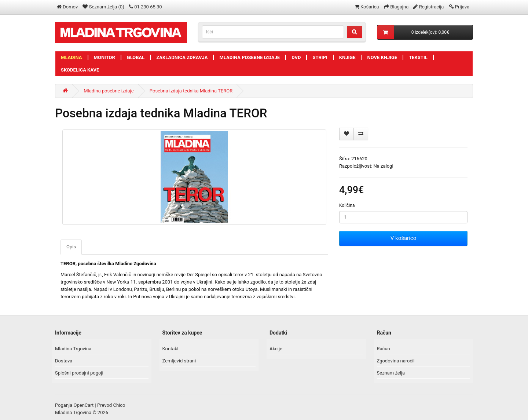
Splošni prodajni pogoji (79, 373)
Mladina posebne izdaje (250, 57)
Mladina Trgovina (73, 349)
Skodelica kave (80, 70)
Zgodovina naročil (396, 361)
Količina (347, 205)
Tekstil (418, 57)
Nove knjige (382, 57)
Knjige (347, 57)
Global (136, 57)
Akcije (276, 349)
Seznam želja (391, 373)
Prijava (462, 7)
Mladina (71, 57)
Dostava (64, 361)
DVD (296, 57)
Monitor (104, 57)
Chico (119, 405)
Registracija (432, 7)
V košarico (403, 238)
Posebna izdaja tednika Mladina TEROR (191, 91)
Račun (384, 349)
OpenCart (84, 405)
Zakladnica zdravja (182, 57)
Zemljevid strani (179, 361)
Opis (71, 247)
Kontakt (171, 349)
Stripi (320, 57)
